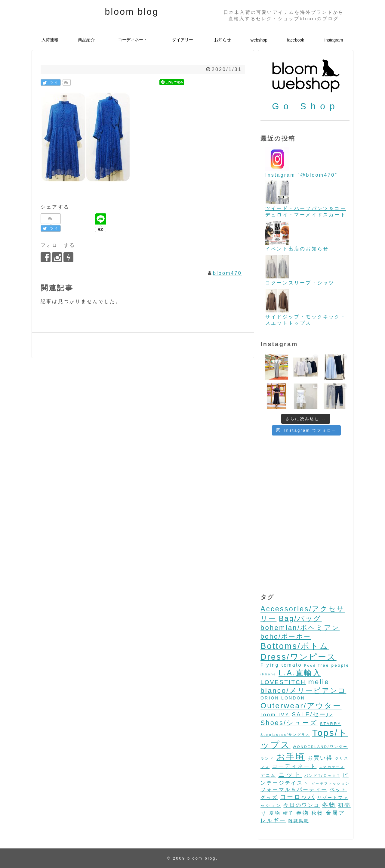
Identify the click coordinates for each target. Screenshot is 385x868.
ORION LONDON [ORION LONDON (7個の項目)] (283, 698)
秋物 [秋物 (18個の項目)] (317, 813)
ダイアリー (183, 40)
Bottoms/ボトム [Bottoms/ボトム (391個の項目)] (295, 646)
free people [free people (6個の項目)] (334, 665)
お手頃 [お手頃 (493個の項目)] (291, 757)
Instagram (334, 40)
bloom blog (132, 12)
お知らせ (223, 40)
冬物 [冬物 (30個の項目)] (329, 805)
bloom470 (227, 273)
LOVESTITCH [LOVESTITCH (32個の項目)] (283, 682)
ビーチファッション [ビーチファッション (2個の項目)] (331, 783)
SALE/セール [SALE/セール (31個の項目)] (312, 714)
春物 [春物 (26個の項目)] (303, 813)
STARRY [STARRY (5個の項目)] (331, 724)
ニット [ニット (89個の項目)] (290, 775)
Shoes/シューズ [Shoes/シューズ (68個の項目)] (289, 723)
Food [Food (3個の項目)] (310, 665)
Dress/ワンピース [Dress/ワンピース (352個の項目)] (299, 657)
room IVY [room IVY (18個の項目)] (275, 715)
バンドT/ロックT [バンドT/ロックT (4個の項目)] (322, 776)
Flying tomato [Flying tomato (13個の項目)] (281, 665)
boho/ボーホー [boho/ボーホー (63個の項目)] (286, 637)
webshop (259, 40)
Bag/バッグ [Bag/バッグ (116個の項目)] (300, 618)
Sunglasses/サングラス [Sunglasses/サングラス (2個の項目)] (285, 735)
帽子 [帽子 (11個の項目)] (288, 813)
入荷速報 (50, 40)
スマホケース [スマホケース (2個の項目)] (332, 767)
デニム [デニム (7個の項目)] (268, 775)
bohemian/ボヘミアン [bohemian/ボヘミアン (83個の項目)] (300, 628)
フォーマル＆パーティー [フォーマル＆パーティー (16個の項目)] (294, 790)
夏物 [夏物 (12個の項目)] (275, 813)
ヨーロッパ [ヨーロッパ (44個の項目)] (297, 797)
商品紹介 (86, 40)
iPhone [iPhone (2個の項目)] (268, 674)
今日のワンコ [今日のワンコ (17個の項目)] (302, 805)
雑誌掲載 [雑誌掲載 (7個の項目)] (299, 821)
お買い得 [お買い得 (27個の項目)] (320, 758)
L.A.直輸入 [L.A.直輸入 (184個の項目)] (300, 673)
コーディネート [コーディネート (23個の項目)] (294, 766)
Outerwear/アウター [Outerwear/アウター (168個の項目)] (301, 706)
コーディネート (133, 40)
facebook (296, 40)
